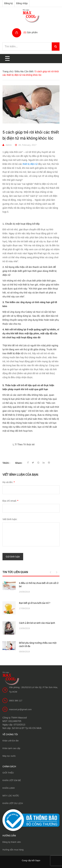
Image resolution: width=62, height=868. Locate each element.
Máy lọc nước (9, 756)
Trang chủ (8, 71)
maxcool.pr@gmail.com (20, 709)
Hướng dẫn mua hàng (13, 849)
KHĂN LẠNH (9, 788)
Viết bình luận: (10, 519)
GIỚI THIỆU (8, 773)
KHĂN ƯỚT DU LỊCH (13, 803)
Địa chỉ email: (10, 501)
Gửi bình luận (13, 557)
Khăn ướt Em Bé (10, 741)
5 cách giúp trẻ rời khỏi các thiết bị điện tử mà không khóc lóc (31, 135)
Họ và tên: (9, 482)
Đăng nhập (22, 3)
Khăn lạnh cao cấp (11, 748)
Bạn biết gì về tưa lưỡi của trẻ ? (35, 603)
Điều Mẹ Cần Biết (24, 71)
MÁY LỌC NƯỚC (11, 796)
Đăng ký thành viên (12, 842)
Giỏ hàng (29, 29)
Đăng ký (9, 3)
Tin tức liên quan (15, 572)
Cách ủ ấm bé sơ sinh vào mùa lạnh (37, 623)
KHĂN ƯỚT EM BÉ (12, 780)
